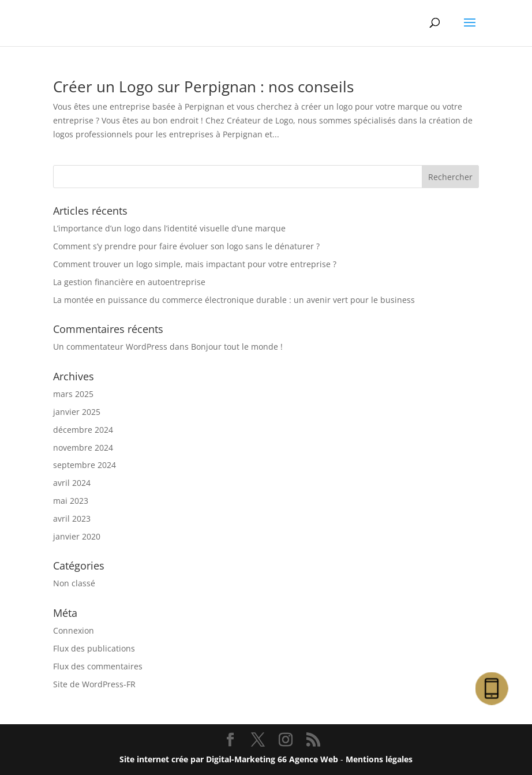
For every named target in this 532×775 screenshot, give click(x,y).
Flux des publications (94, 648)
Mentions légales (379, 759)
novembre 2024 (83, 448)
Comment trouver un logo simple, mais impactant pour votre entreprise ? (195, 264)
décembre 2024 (83, 430)
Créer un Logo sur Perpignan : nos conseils (203, 87)
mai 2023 (71, 501)
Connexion (74, 630)
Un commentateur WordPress (110, 347)
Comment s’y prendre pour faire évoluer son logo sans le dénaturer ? (186, 246)
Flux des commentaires (98, 666)
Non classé (74, 583)
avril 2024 (72, 483)
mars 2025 (73, 394)
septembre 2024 (85, 465)
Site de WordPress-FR (94, 684)
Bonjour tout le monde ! (237, 347)
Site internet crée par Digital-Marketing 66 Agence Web (229, 759)
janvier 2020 (77, 536)
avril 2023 (72, 518)
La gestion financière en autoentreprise (129, 282)
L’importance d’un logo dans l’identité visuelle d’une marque (169, 228)
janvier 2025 (77, 412)
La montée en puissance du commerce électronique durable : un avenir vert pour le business (234, 300)
